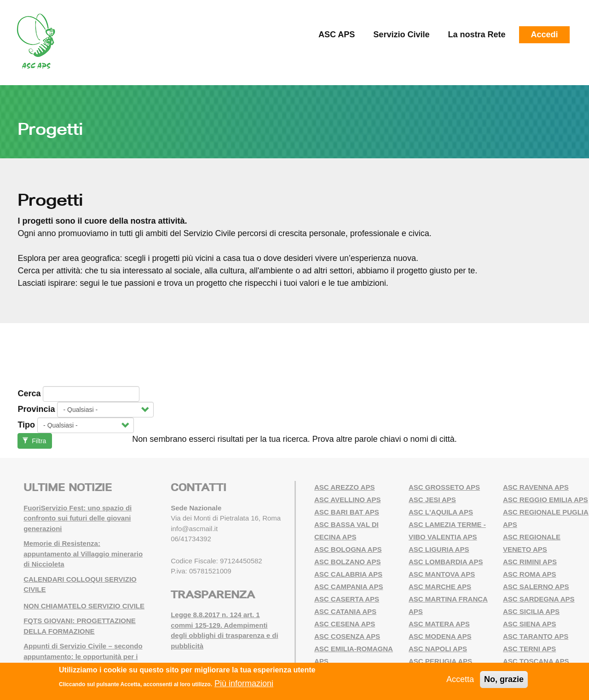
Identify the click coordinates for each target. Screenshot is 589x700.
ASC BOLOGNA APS (348, 549)
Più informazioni (244, 683)
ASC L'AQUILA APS (441, 512)
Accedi (544, 35)
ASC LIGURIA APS (439, 549)
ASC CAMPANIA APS (349, 587)
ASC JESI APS (432, 500)
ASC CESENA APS (345, 624)
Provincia (36, 409)
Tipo (26, 425)
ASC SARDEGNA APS (539, 599)
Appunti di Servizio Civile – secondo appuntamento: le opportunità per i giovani (83, 656)
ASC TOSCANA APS (536, 661)
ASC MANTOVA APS (442, 574)
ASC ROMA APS (530, 574)
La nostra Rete (476, 35)
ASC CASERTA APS (347, 599)
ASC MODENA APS (440, 636)
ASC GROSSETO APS (444, 487)
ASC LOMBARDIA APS (446, 562)
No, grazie (504, 679)
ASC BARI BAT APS (347, 512)
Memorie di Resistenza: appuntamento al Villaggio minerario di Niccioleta (83, 554)
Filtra (34, 441)
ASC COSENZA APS (347, 636)
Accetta (460, 679)
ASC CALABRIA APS (348, 574)
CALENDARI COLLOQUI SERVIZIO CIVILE (80, 584)
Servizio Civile (401, 35)
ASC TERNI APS (529, 649)
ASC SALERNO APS (536, 587)
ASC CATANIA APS (345, 611)
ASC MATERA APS (439, 624)
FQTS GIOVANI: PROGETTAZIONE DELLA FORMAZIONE (80, 626)
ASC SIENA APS (530, 624)
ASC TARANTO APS (536, 636)
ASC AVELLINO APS (347, 500)
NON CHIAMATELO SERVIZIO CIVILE (84, 606)
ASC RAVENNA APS (536, 487)
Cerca (29, 393)
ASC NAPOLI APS (438, 649)
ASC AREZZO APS (344, 487)
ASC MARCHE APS (440, 587)
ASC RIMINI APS (530, 562)
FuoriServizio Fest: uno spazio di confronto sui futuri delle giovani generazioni (78, 518)
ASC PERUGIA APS (440, 661)
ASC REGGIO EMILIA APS (546, 500)
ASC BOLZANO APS (347, 562)
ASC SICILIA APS (531, 611)
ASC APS (337, 35)
